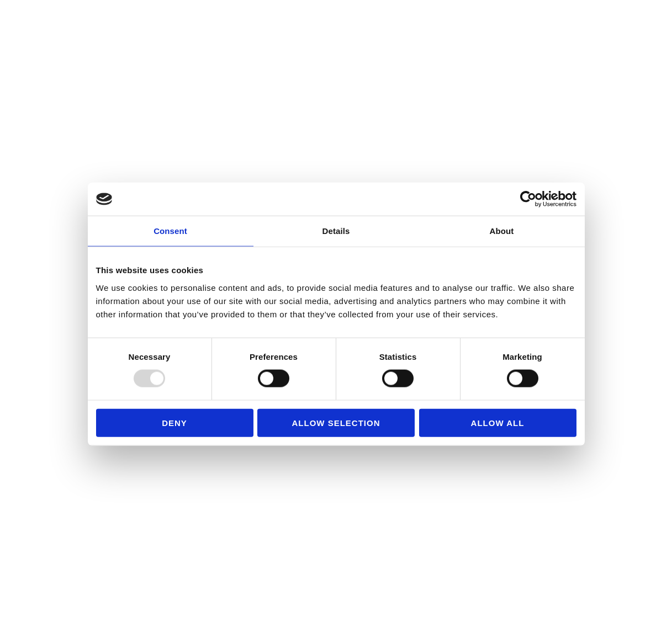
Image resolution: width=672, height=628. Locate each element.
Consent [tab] (170, 231)
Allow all (498, 422)
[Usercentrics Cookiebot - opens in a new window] (528, 199)
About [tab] (502, 231)
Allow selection (336, 422)
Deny (174, 422)
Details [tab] (336, 231)
